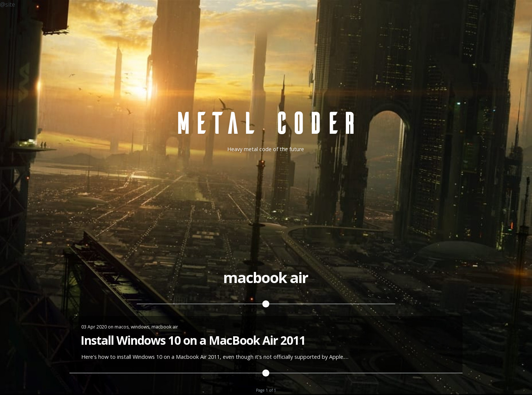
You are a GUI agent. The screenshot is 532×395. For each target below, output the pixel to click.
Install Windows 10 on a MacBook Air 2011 (193, 340)
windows (140, 327)
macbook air (165, 327)
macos (122, 327)
